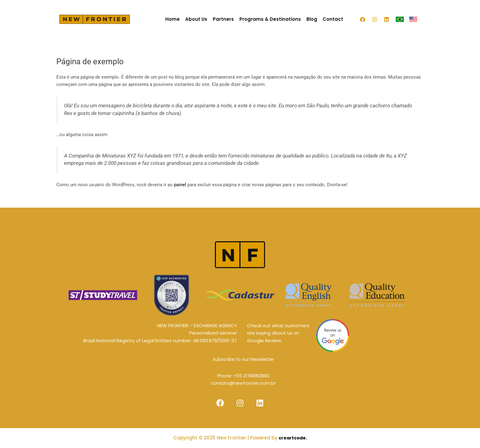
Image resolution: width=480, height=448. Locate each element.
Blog (312, 19)
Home (172, 19)
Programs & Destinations (270, 19)
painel (180, 185)
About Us (196, 19)
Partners (223, 19)
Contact (333, 19)
